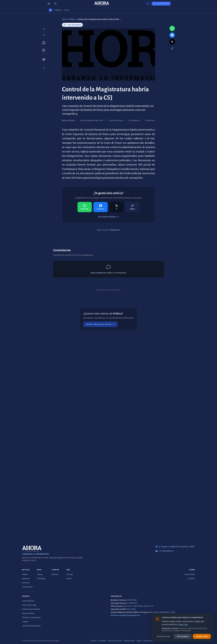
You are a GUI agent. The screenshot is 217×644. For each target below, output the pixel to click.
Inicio (64, 19)
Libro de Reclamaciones (31, 626)
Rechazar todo (164, 636)
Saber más (183, 624)
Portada (70, 574)
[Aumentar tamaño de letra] (44, 29)
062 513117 (128, 606)
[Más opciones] (44, 68)
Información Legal (29, 605)
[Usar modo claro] (148, 4)
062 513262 (138, 606)
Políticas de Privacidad (31, 609)
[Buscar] (55, 4)
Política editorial (149, 641)
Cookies (25, 622)
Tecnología (41, 579)
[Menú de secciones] (49, 4)
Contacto (191, 579)
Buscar (69, 579)
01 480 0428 (132, 603)
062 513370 (171, 612)
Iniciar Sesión (190, 574)
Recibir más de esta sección (100, 324)
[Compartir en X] (116, 207)
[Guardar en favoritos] (44, 43)
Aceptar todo (202, 636)
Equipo (139, 641)
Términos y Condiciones (31, 617)
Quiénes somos (130, 641)
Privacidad (102, 641)
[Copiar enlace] (172, 48)
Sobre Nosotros (28, 601)
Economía (26, 583)
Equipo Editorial (28, 613)
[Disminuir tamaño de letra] (44, 35)
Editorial (55, 574)
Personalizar (183, 636)
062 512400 (154, 612)
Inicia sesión (96, 273)
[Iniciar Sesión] (161, 4)
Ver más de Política (109, 217)
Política (58, 10)
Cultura (40, 574)
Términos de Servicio (115, 641)
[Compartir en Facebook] (101, 207)
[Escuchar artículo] (44, 59)
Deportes (26, 579)
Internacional (27, 587)
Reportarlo (115, 230)
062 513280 (131, 609)
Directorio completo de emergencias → (126, 615)
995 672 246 (132, 600)
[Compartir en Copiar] (132, 207)
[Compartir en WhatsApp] (85, 207)
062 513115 (149, 606)
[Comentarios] (44, 51)
